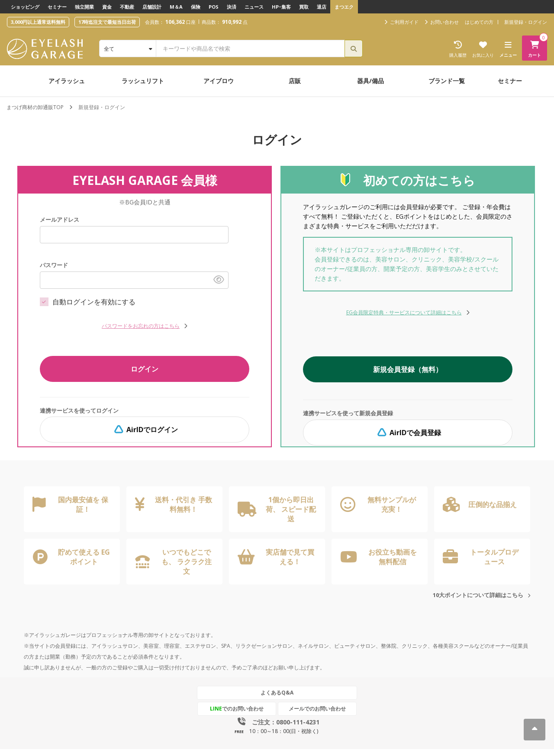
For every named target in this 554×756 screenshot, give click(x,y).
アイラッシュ (67, 81)
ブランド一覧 (447, 81)
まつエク (344, 7)
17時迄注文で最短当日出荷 (107, 22)
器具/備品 (370, 81)
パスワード (54, 265)
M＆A (176, 7)
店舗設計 (152, 7)
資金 (107, 7)
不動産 (127, 7)
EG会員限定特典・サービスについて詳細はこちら (408, 312)
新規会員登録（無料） (408, 369)
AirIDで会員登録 (408, 433)
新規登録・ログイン (526, 22)
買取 (304, 7)
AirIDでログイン (145, 430)
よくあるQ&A (277, 693)
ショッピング (25, 7)
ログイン (145, 369)
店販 (295, 81)
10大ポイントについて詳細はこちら (478, 595)
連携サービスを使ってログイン (79, 410)
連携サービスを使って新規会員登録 (348, 413)
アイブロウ (219, 81)
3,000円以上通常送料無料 (38, 22)
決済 (232, 7)
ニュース (254, 7)
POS (214, 7)
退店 (322, 7)
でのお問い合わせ (237, 709)
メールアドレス (60, 220)
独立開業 (84, 7)
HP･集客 (281, 7)
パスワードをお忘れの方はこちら (145, 326)
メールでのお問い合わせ (317, 709)
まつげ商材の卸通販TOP (35, 107)
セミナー (57, 7)
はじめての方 (479, 22)
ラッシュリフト (143, 81)
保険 (196, 7)
